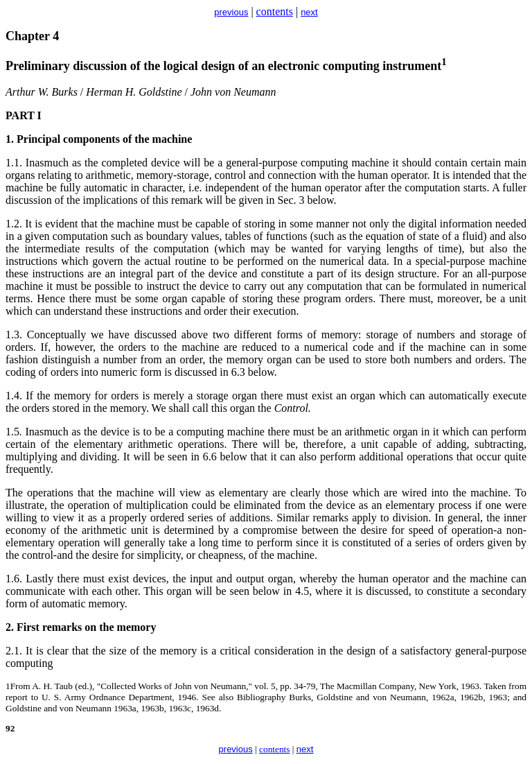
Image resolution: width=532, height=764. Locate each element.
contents (275, 11)
